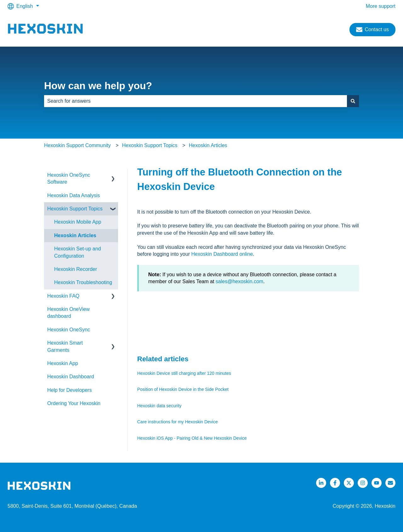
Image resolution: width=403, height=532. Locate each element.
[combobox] (196, 101)
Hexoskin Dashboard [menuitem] (71, 377)
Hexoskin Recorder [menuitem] (76, 269)
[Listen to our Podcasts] (377, 483)
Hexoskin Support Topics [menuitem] (75, 209)
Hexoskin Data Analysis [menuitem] (74, 195)
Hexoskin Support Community (77, 145)
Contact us (372, 30)
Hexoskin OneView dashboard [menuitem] (68, 313)
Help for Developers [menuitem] (69, 390)
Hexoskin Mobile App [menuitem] (78, 222)
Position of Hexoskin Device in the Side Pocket (183, 389)
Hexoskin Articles (208, 145)
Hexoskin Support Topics (150, 145)
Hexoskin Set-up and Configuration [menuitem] (78, 252)
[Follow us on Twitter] (349, 483)
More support (381, 6)
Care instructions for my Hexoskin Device (178, 422)
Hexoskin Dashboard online (222, 254)
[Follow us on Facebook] (335, 483)
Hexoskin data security (159, 406)
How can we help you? (98, 86)
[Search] (353, 101)
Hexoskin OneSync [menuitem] (69, 330)
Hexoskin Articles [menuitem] (75, 235)
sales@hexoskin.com (239, 281)
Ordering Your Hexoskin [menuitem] (74, 403)
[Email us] (390, 483)
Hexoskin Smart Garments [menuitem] (65, 346)
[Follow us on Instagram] (363, 483)
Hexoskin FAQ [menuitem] (63, 296)
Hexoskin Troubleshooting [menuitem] (83, 282)
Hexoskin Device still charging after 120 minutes (184, 373)
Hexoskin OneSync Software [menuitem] (69, 178)
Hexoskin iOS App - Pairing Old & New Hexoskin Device (192, 438)
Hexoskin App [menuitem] (63, 363)
